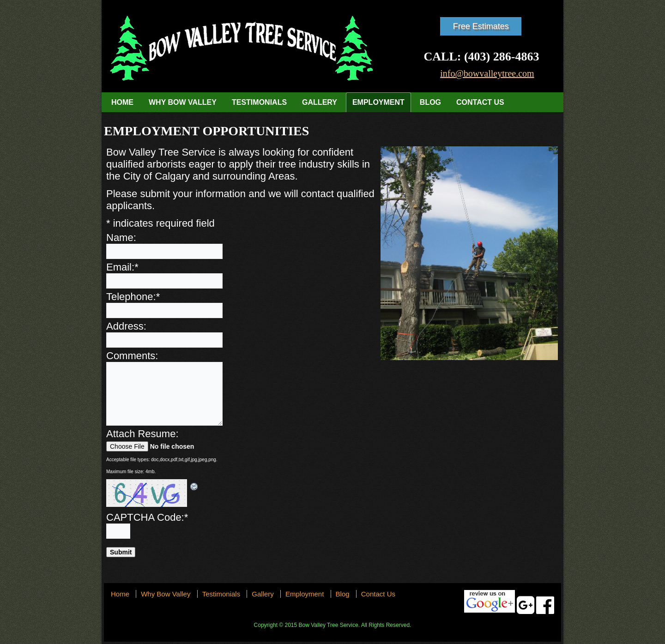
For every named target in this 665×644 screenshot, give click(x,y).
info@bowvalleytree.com (487, 73)
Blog (430, 102)
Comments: (132, 356)
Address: (126, 326)
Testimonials (259, 102)
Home (122, 102)
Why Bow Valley (183, 102)
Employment (378, 102)
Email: (122, 267)
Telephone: (133, 297)
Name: (121, 238)
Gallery (320, 102)
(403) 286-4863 (502, 57)
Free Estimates (481, 26)
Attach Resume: (142, 434)
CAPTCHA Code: (147, 517)
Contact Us (480, 102)
